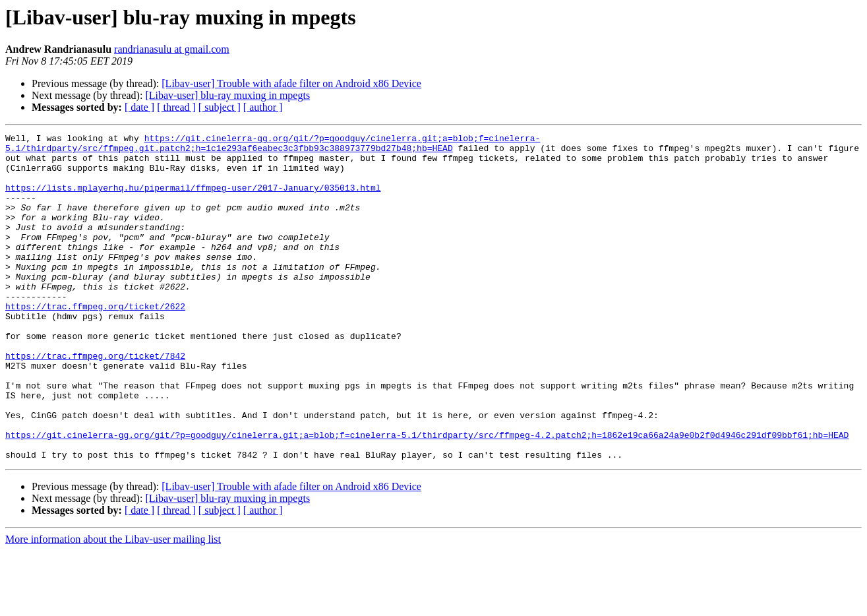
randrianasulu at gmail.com (172, 49)
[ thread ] (176, 107)
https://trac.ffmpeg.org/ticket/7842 (95, 401)
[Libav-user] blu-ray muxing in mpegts (227, 95)
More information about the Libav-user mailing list (113, 604)
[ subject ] (220, 107)
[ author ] (263, 107)
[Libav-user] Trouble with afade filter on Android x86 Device (291, 83)
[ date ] (139, 107)
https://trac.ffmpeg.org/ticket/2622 (95, 342)
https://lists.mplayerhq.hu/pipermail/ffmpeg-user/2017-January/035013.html (193, 199)
